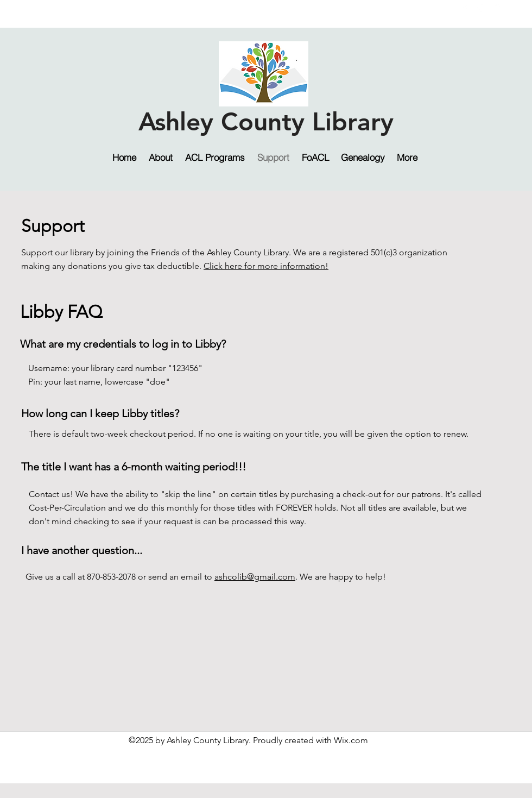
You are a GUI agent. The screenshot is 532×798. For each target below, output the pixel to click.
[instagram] (481, 8)
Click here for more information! (266, 266)
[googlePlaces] (497, 8)
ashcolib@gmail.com (255, 577)
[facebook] (465, 8)
